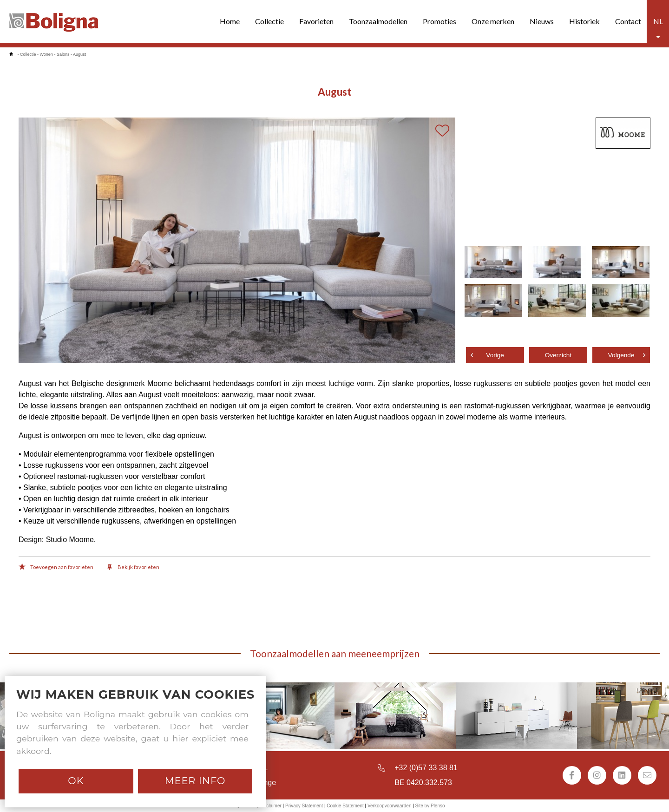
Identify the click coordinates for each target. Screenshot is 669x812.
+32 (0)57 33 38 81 (426, 768)
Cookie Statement (345, 806)
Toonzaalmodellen (378, 21)
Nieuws (542, 21)
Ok (76, 781)
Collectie (269, 21)
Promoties (439, 21)
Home (230, 21)
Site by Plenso (430, 806)
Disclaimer (271, 806)
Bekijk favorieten (133, 568)
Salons (63, 54)
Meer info (195, 781)
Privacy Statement (304, 806)
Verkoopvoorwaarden (390, 806)
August (79, 54)
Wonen (46, 54)
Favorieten (316, 21)
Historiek (584, 21)
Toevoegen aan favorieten (56, 568)
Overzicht (558, 355)
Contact (628, 21)
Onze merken (493, 21)
